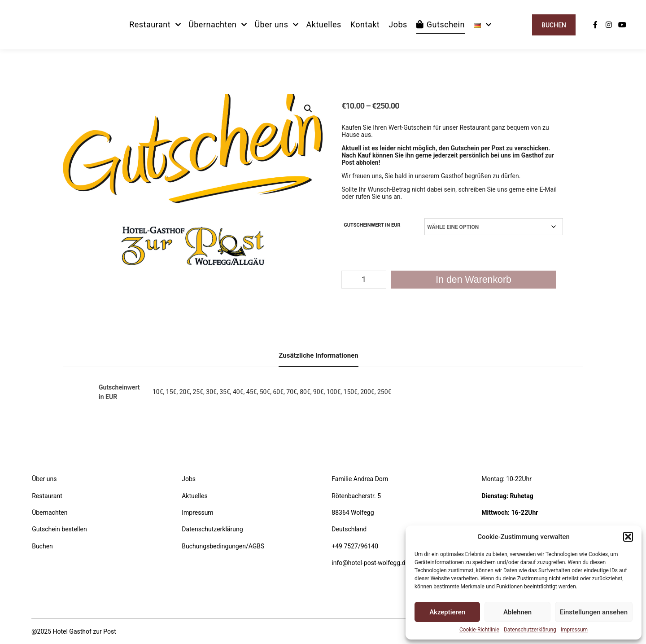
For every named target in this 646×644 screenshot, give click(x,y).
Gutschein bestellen (59, 529)
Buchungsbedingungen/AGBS (223, 546)
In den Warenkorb (474, 280)
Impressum (574, 630)
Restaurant (47, 496)
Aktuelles (194, 496)
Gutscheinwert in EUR (372, 225)
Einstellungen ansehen (594, 612)
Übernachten (50, 513)
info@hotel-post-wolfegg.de (370, 563)
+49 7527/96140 (355, 546)
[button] (628, 537)
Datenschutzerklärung (530, 630)
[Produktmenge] (364, 280)
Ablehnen (517, 612)
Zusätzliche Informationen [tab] (318, 355)
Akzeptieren (447, 612)
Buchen (554, 25)
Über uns (44, 479)
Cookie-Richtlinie (479, 630)
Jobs (189, 479)
